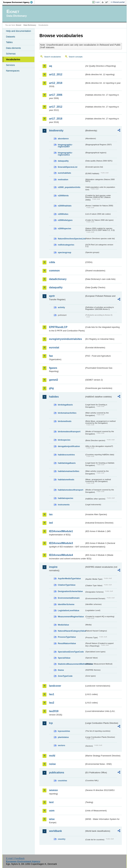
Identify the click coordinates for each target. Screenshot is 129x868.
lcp (51, 723)
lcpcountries (64, 731)
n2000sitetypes (65, 220)
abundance (63, 139)
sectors (61, 745)
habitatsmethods (66, 480)
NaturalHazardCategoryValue (71, 631)
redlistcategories (66, 245)
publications (56, 773)
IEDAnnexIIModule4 (61, 555)
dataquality (63, 161)
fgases (53, 368)
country (62, 839)
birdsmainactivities (67, 413)
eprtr (52, 296)
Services (10, 65)
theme (61, 670)
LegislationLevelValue (69, 610)
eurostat (54, 348)
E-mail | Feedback (15, 858)
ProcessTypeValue (67, 637)
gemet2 (53, 380)
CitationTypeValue (67, 585)
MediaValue (63, 625)
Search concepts (76, 57)
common (54, 271)
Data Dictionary (30, 25)
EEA (19, 2)
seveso (53, 790)
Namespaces (13, 71)
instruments (64, 505)
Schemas (11, 54)
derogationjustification (69, 446)
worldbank (55, 831)
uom (52, 811)
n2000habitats (65, 206)
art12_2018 (56, 83)
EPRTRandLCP (58, 327)
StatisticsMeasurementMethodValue (71, 664)
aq (50, 66)
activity (61, 307)
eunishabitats (64, 173)
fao (51, 356)
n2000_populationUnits (69, 187)
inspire (53, 567)
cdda (52, 262)
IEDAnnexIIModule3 (61, 543)
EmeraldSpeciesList (68, 167)
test (51, 802)
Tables (9, 42)
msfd (52, 756)
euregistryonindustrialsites (65, 339)
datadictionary (58, 279)
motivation (63, 179)
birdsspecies (64, 440)
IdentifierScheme (66, 604)
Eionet (19, 25)
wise (52, 819)
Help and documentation (18, 31)
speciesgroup (64, 252)
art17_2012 (56, 107)
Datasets (10, 37)
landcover (55, 686)
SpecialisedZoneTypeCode (71, 652)
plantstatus (63, 737)
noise (52, 764)
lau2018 (54, 711)
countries (62, 781)
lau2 (52, 703)
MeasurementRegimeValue (71, 617)
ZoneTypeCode (65, 676)
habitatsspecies (65, 498)
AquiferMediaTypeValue (69, 578)
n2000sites (63, 214)
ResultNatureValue (67, 643)
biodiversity (56, 131)
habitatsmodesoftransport (71, 490)
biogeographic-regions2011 (65, 154)
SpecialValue (64, 658)
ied (51, 523)
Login (97, 2)
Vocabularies (13, 59)
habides (54, 397)
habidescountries (66, 455)
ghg (51, 388)
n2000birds (63, 196)
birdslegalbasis (65, 405)
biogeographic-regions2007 (65, 146)
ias (51, 514)
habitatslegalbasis (67, 463)
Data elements (13, 48)
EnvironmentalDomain (69, 598)
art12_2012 (56, 74)
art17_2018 (56, 119)
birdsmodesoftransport (69, 432)
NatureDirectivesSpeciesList (71, 239)
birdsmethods (65, 421)
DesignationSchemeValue (70, 591)
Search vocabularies (52, 57)
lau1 (52, 694)
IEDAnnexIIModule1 (61, 531)
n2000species (64, 228)
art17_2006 (56, 95)
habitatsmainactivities (69, 471)
